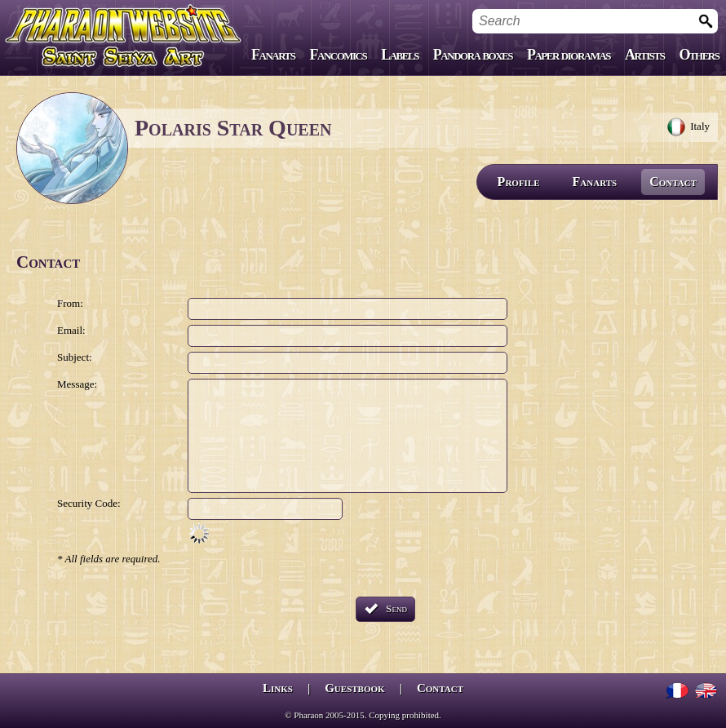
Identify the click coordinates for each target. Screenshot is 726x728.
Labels (400, 55)
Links (278, 688)
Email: (71, 330)
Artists (644, 55)
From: (70, 303)
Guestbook (354, 688)
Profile (519, 182)
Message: (77, 384)
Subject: (75, 357)
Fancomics (339, 55)
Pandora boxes (473, 55)
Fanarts (273, 55)
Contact (673, 182)
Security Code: (89, 503)
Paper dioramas (569, 55)
